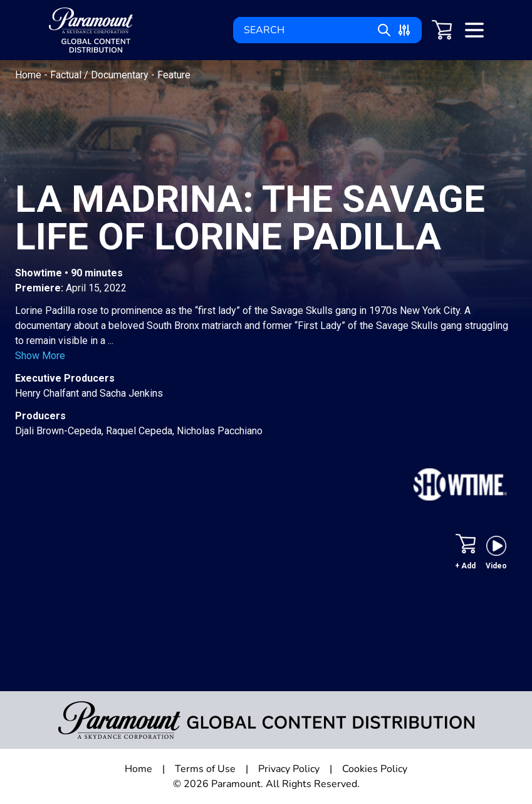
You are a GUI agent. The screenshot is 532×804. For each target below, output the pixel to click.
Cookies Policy (375, 769)
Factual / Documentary (101, 75)
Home (29, 75)
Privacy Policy (289, 769)
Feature (174, 75)
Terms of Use (205, 769)
